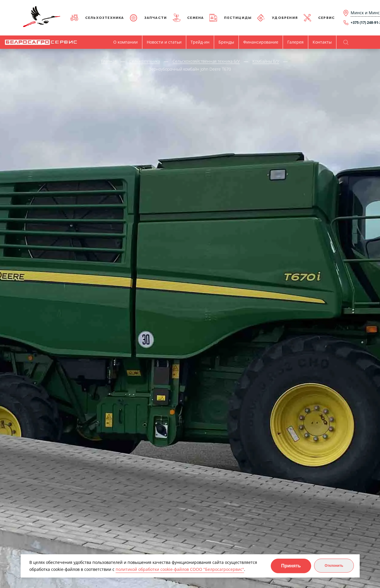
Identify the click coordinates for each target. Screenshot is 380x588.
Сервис (326, 18)
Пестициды (238, 18)
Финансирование (261, 42)
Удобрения (285, 18)
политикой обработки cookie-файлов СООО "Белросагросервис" (180, 569)
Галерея (295, 42)
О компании (126, 42)
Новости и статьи (164, 42)
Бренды (226, 42)
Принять (291, 566)
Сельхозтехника (105, 18)
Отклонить (334, 566)
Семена (195, 18)
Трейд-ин (200, 42)
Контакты (322, 42)
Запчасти (156, 18)
